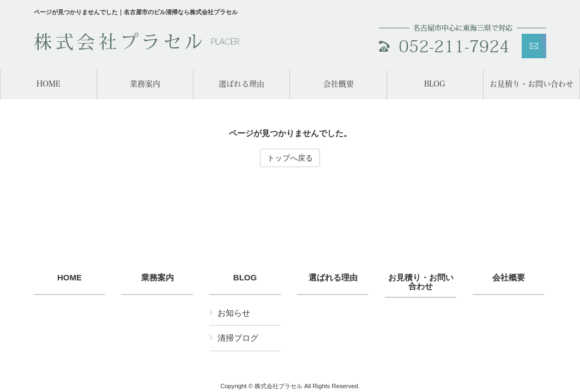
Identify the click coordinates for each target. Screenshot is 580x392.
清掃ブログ (238, 338)
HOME (70, 278)
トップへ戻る (290, 158)
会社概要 (509, 278)
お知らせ (234, 313)
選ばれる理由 (333, 278)
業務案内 (158, 278)
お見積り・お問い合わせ (421, 282)
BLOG (245, 278)
